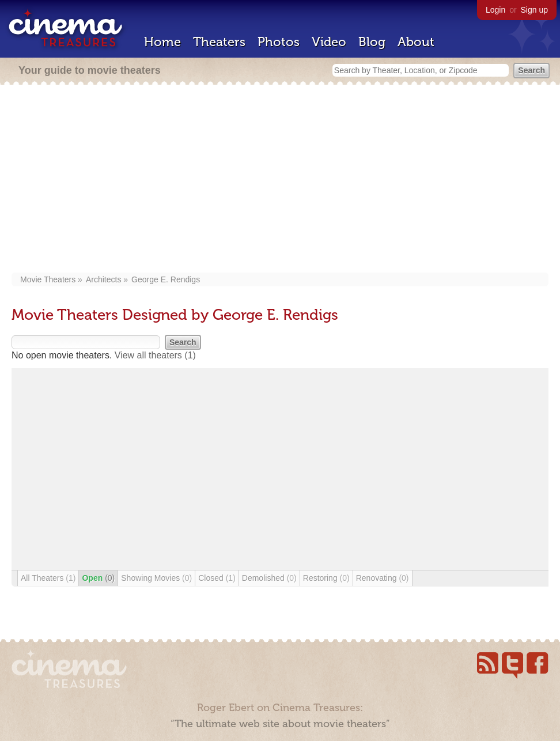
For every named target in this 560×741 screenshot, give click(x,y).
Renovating (383, 578)
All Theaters (48, 578)
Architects (103, 279)
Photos (279, 42)
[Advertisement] (280, 180)
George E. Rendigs (166, 279)
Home (162, 42)
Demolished (269, 578)
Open (98, 578)
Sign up (534, 10)
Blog (372, 42)
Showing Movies (156, 578)
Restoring (326, 578)
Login (495, 10)
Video (329, 42)
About (416, 42)
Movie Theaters (48, 279)
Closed (217, 578)
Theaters (219, 42)
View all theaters (155, 355)
